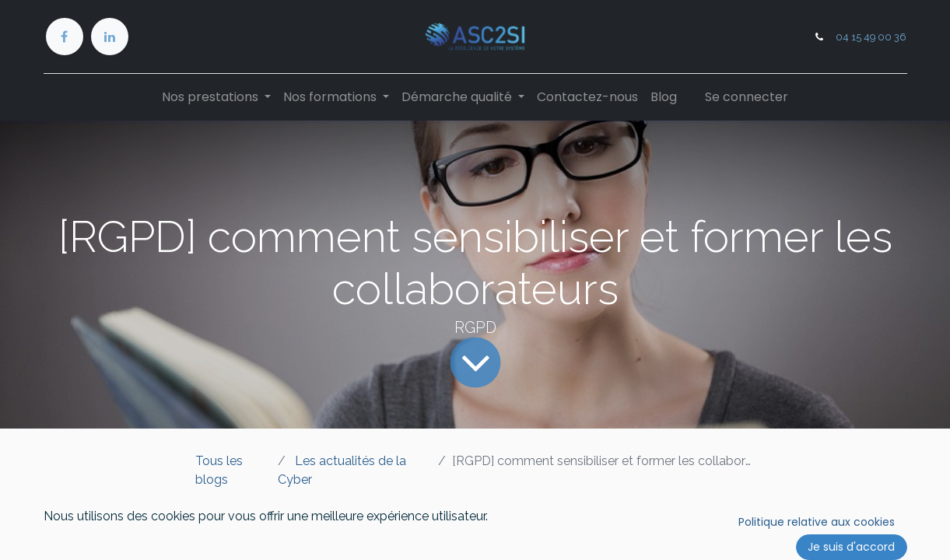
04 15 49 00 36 (871, 37)
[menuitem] (587, 97)
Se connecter (747, 97)
